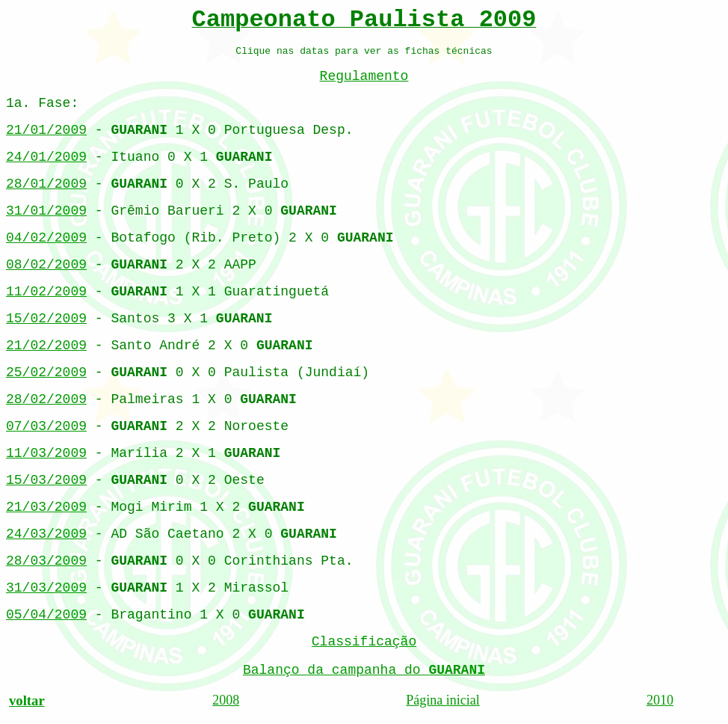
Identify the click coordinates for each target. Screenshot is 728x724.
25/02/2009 (46, 372)
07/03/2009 (46, 426)
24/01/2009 (46, 157)
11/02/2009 (46, 292)
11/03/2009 (46, 453)
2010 (660, 700)
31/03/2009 (46, 588)
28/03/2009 (46, 561)
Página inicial (442, 700)
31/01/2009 (46, 211)
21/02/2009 (46, 346)
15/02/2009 (46, 319)
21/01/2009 (46, 130)
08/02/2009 (46, 265)
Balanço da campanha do (364, 670)
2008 (226, 700)
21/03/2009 (46, 507)
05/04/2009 (46, 615)
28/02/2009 (46, 399)
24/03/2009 (46, 534)
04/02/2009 (46, 238)
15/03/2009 (46, 480)
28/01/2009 (46, 184)
